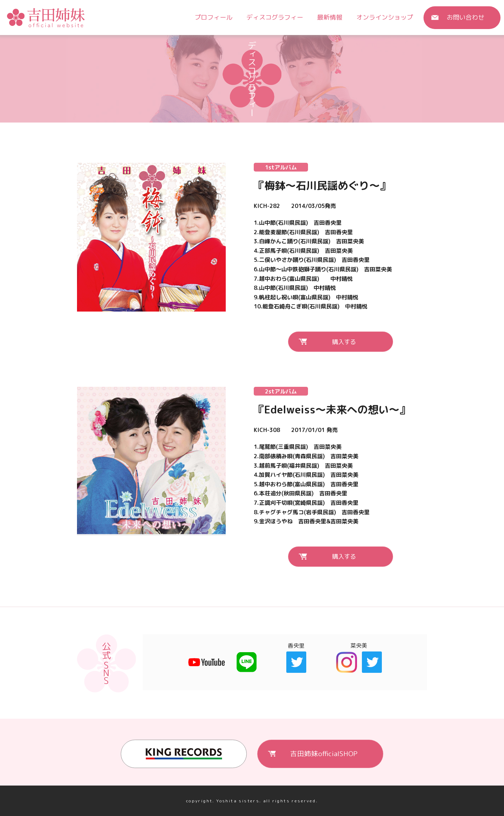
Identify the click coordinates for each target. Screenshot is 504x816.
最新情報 (330, 17)
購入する (344, 341)
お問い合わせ (465, 17)
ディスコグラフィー (275, 17)
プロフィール (213, 17)
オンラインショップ (385, 17)
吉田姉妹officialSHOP (324, 753)
